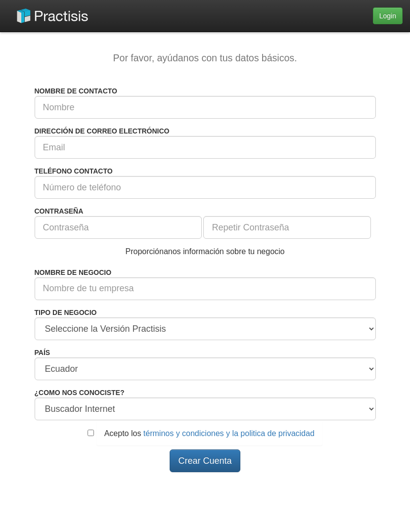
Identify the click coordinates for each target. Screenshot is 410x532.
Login (388, 16)
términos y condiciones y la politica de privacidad (229, 433)
